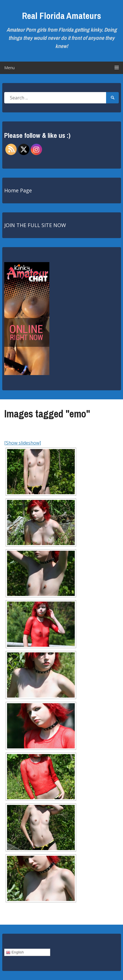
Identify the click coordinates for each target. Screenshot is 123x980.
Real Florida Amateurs (61, 16)
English (15, 952)
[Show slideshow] (23, 443)
